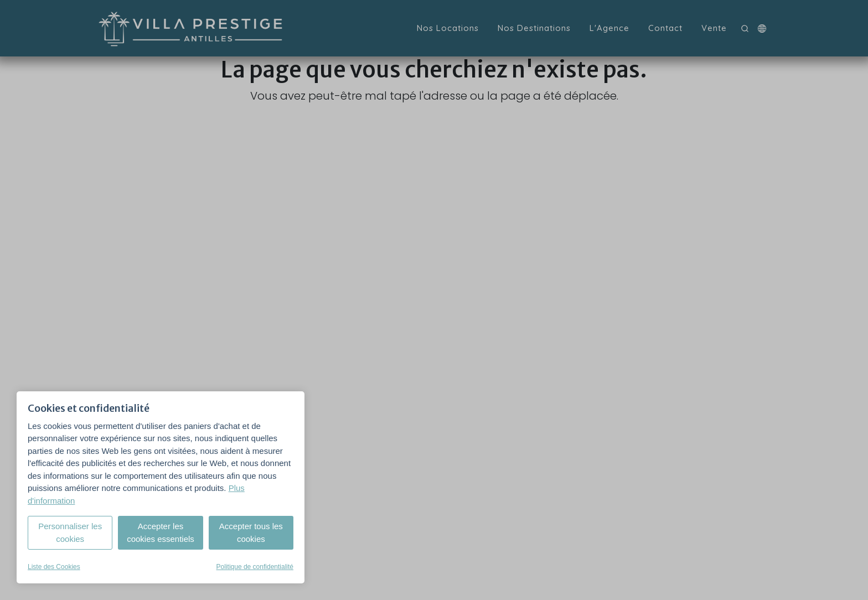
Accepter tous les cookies (251, 532)
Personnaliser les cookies (70, 532)
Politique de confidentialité (255, 567)
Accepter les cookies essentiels (161, 532)
